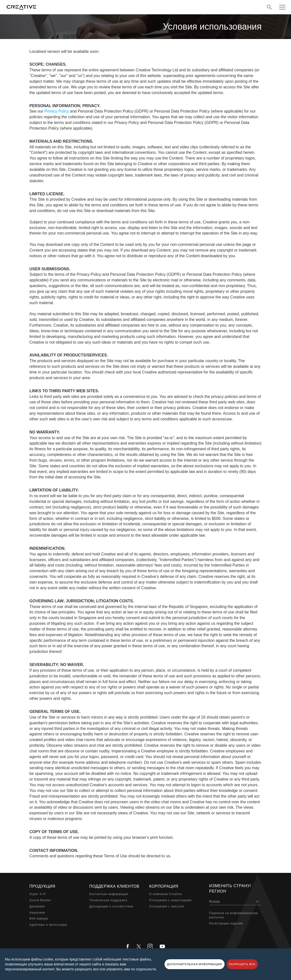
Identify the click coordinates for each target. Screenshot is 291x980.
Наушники (37, 913)
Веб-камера (39, 919)
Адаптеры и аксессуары (48, 925)
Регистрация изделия (226, 923)
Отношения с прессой (167, 906)
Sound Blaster (40, 900)
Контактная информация (109, 894)
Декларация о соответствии (112, 906)
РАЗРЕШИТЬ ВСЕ (242, 964)
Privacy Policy (57, 111)
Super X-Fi (38, 894)
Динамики (37, 906)
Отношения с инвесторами (170, 900)
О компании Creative (166, 894)
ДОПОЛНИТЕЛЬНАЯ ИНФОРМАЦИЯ (195, 964)
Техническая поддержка (108, 900)
